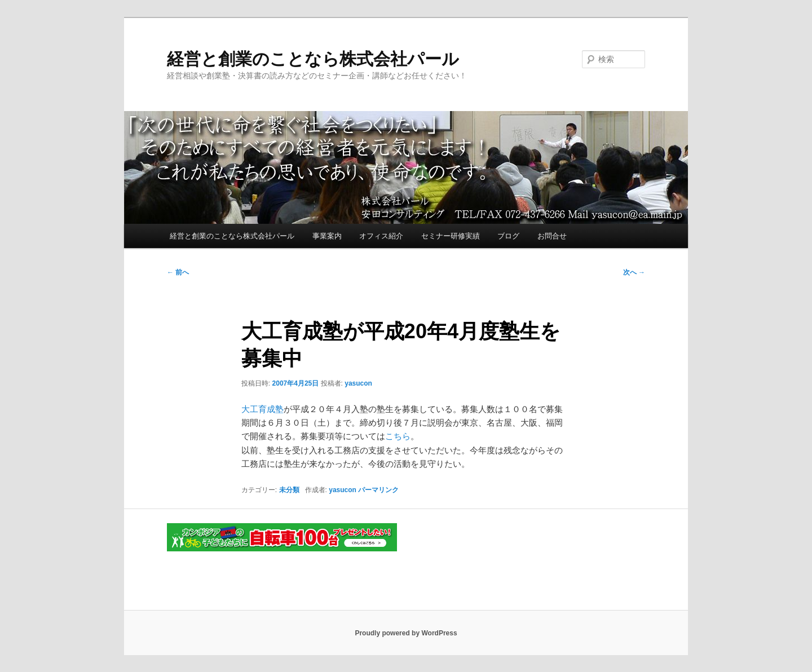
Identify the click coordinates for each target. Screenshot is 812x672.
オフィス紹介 (381, 236)
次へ (634, 272)
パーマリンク (378, 490)
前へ (178, 272)
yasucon (358, 383)
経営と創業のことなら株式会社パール (313, 59)
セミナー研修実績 (451, 236)
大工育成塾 (262, 409)
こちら (398, 436)
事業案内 (327, 236)
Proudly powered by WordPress (406, 633)
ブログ (508, 236)
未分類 (289, 490)
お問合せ (552, 236)
